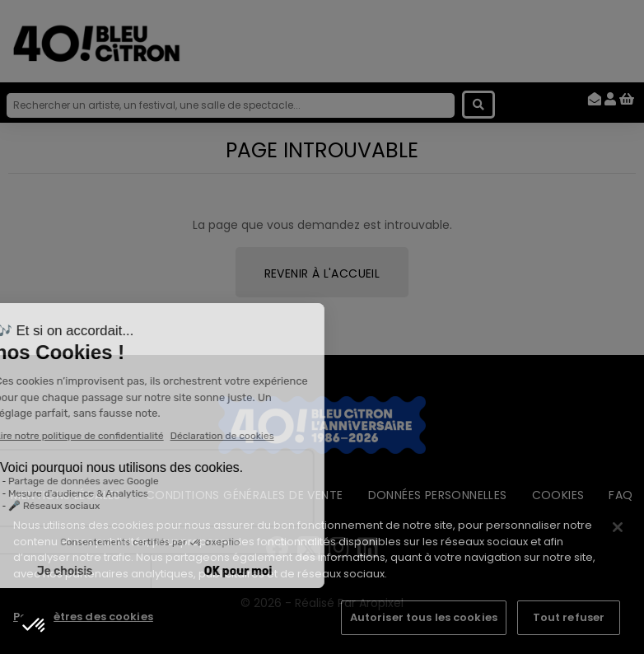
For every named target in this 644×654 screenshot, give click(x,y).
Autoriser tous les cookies (424, 617)
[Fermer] (618, 527)
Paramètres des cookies (83, 617)
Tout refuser (569, 617)
